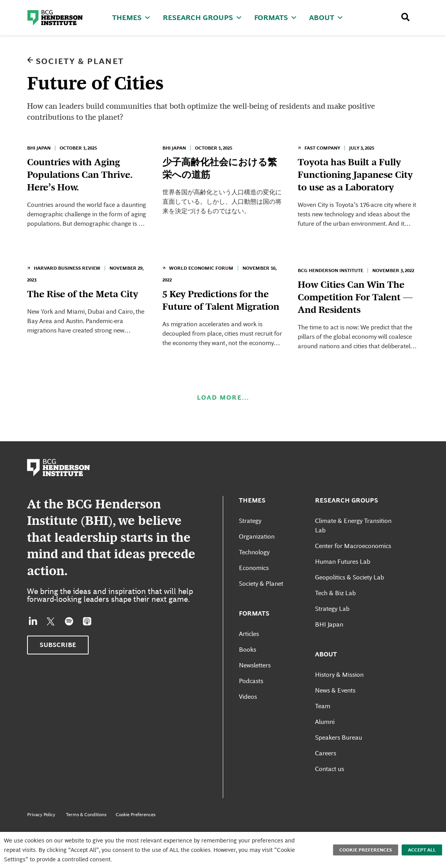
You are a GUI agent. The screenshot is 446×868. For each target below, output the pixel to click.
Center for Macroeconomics (353, 567)
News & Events (335, 711)
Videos (248, 717)
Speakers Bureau (339, 758)
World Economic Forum (201, 279)
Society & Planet (80, 61)
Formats (276, 17)
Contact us (329, 790)
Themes (132, 17)
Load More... (223, 419)
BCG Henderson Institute (330, 281)
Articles (249, 655)
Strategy (250, 542)
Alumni (325, 743)
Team (323, 727)
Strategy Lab (332, 630)
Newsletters (255, 686)
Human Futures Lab (343, 582)
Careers (326, 774)
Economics (254, 589)
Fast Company (322, 148)
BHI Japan (39, 148)
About (326, 17)
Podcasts (251, 702)
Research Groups (203, 17)
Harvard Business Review (67, 279)
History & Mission (339, 695)
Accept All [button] (422, 850)
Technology (254, 573)
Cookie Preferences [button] (366, 850)
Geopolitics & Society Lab (350, 598)
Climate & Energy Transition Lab (353, 546)
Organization (257, 557)
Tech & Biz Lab (335, 614)
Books (248, 670)
